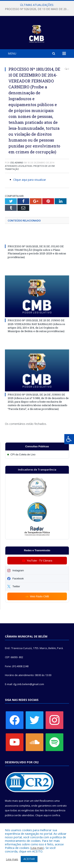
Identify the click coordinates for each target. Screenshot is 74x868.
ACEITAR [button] (29, 859)
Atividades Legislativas (19, 166)
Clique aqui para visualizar (30, 180)
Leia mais (37, 848)
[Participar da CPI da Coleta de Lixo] (37, 454)
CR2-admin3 (17, 163)
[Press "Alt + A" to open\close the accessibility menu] (69, 439)
